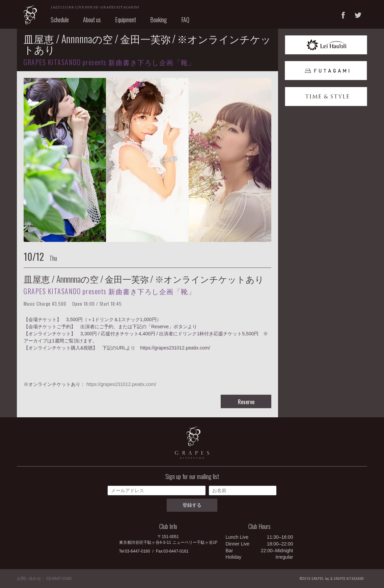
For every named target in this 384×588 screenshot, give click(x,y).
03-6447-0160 (138, 551)
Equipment (126, 20)
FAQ (185, 20)
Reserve (246, 402)
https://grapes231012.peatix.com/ (121, 384)
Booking (159, 20)
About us (92, 20)
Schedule (60, 20)
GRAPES (30, 15)
